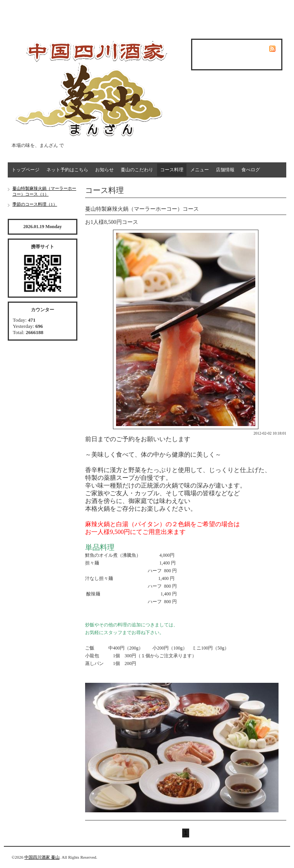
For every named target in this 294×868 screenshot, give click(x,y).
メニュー (200, 170)
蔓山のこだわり (137, 170)
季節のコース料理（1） (35, 204)
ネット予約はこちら (67, 170)
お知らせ (104, 170)
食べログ (251, 170)
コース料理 (172, 170)
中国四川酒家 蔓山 (42, 857)
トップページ (26, 170)
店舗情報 (225, 170)
